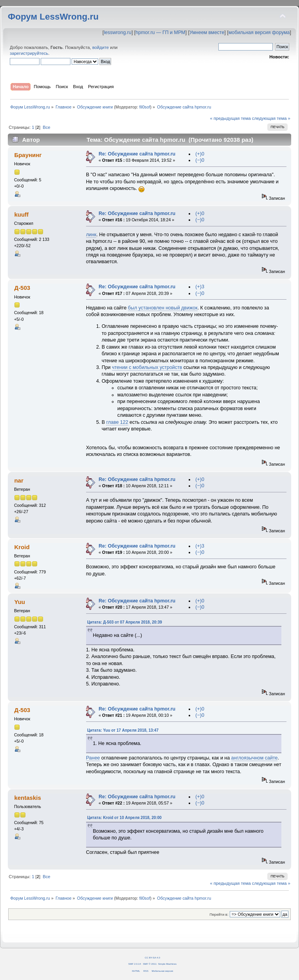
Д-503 (22, 288)
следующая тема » (271, 118)
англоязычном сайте (255, 758)
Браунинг (28, 155)
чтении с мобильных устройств (147, 367)
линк (91, 235)
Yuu (19, 602)
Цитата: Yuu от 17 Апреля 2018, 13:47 (123, 730)
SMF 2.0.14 (135, 964)
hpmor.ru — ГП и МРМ (160, 33)
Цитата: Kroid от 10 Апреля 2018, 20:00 (124, 818)
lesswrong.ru (118, 33)
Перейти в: (219, 914)
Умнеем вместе (207, 33)
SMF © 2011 (150, 964)
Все (46, 127)
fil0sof (145, 107)
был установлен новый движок (163, 308)
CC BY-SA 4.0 (152, 957)
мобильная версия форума (259, 33)
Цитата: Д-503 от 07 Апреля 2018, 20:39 (125, 622)
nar (19, 480)
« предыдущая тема (230, 118)
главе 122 (117, 422)
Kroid (22, 547)
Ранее (93, 758)
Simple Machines (167, 964)
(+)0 (200, 154)
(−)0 (200, 160)
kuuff (21, 214)
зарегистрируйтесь (29, 53)
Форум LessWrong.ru (53, 17)
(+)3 (200, 287)
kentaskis (27, 798)
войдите (101, 47)
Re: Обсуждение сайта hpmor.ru (137, 154)
